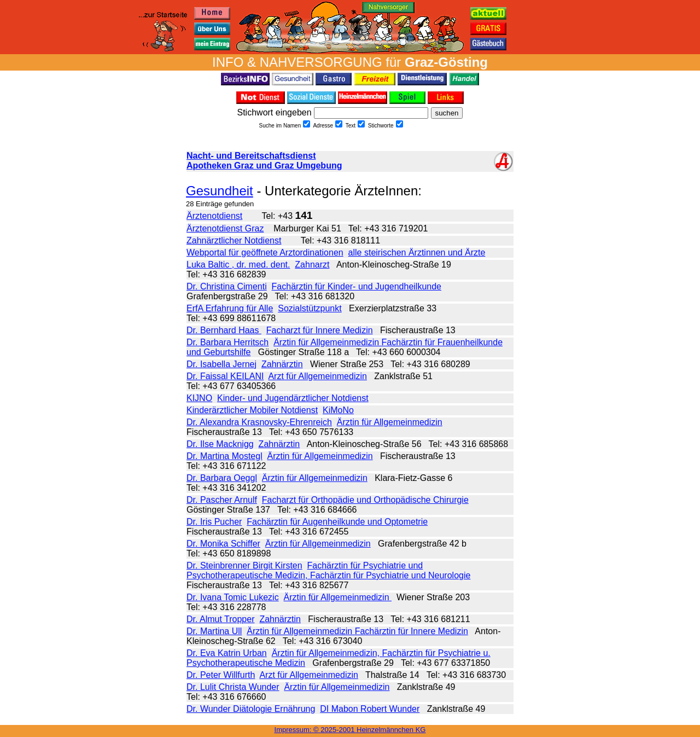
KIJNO (199, 398)
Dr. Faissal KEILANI (225, 376)
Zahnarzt (312, 265)
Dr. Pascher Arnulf (222, 500)
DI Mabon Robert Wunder (370, 709)
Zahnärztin (282, 364)
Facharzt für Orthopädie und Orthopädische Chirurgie (365, 500)
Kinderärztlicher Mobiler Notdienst (252, 410)
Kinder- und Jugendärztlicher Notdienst (293, 398)
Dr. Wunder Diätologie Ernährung (251, 709)
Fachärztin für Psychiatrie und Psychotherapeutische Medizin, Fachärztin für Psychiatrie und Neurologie (328, 570)
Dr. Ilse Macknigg (220, 444)
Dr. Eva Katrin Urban (227, 653)
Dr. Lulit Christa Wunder (233, 687)
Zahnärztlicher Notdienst (234, 240)
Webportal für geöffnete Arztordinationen (265, 253)
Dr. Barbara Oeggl (222, 478)
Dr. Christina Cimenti (227, 286)
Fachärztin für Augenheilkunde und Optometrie (337, 522)
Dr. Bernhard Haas (224, 330)
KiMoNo (338, 410)
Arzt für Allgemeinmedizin (317, 376)
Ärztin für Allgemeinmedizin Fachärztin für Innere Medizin (357, 631)
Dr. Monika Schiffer (223, 544)
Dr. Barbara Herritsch (227, 342)
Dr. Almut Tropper (221, 619)
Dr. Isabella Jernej (221, 364)
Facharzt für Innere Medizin (320, 330)
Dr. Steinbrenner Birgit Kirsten (244, 565)
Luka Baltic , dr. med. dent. (238, 265)
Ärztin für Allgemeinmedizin (390, 422)
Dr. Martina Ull (214, 631)
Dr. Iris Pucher (214, 522)
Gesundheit (220, 191)
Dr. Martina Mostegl (224, 456)
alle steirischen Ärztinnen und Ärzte (417, 253)
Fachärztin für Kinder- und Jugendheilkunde (357, 286)
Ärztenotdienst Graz (225, 228)
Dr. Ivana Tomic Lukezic (233, 597)
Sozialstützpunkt (310, 308)
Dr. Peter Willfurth (221, 675)
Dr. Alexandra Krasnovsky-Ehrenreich (259, 422)
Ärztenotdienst (214, 216)
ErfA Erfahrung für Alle (230, 308)
